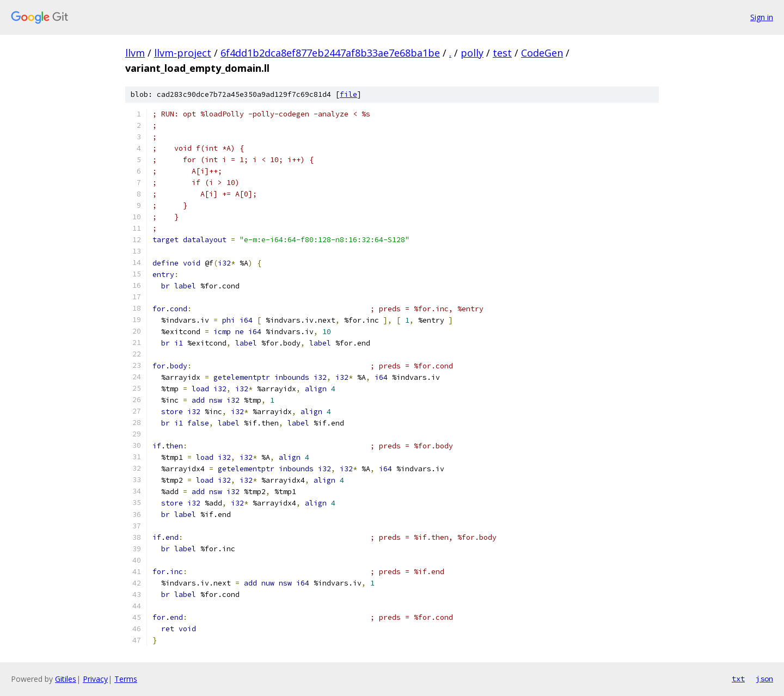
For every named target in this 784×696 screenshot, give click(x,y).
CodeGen (542, 53)
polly (472, 53)
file (348, 94)
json (764, 679)
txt (738, 679)
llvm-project (183, 53)
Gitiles (66, 679)
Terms (126, 679)
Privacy (95, 679)
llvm (135, 53)
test (502, 53)
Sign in (762, 17)
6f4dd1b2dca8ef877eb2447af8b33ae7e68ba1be (330, 53)
